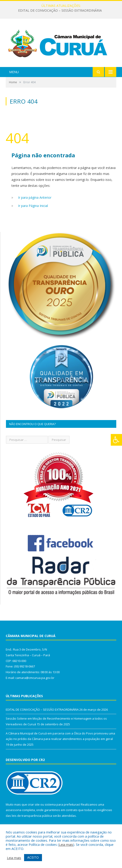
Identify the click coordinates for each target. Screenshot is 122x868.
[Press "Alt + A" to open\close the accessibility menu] (116, 440)
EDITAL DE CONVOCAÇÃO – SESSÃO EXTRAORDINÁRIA (60, 11)
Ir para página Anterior (35, 197)
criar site (34, 804)
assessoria (14, 810)
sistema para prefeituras (62, 804)
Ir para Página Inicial (33, 206)
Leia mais (66, 844)
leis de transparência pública (32, 816)
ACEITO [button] (33, 857)
